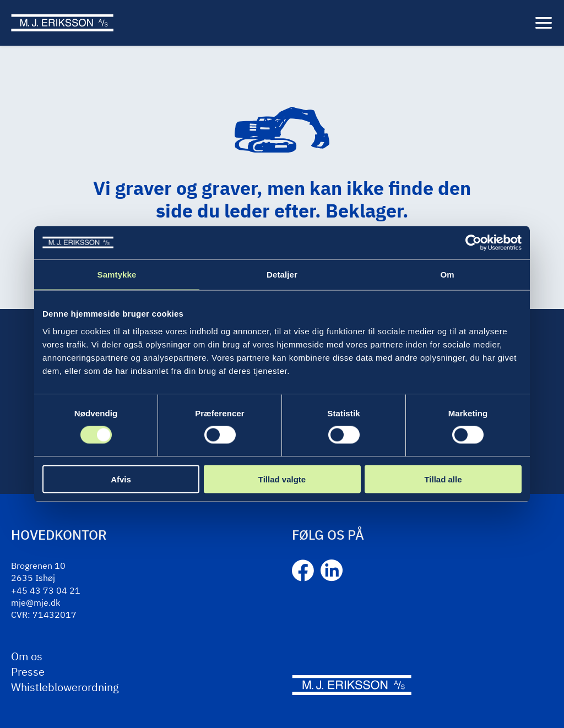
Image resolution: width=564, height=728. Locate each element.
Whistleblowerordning (65, 687)
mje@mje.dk (36, 602)
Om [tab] (447, 275)
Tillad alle (443, 479)
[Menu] (544, 23)
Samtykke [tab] (117, 275)
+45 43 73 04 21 (46, 590)
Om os (27, 656)
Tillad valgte (282, 479)
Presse (28, 672)
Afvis (121, 479)
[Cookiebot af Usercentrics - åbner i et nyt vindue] (473, 243)
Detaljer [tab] (282, 275)
